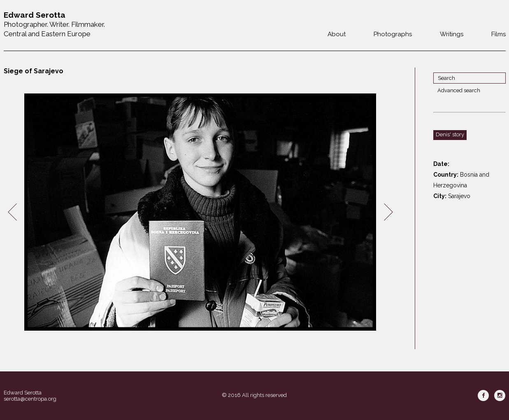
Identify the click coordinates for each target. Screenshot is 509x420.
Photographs (393, 34)
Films (499, 34)
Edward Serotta (23, 393)
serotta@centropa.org (30, 399)
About (337, 34)
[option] (200, 212)
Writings (452, 34)
